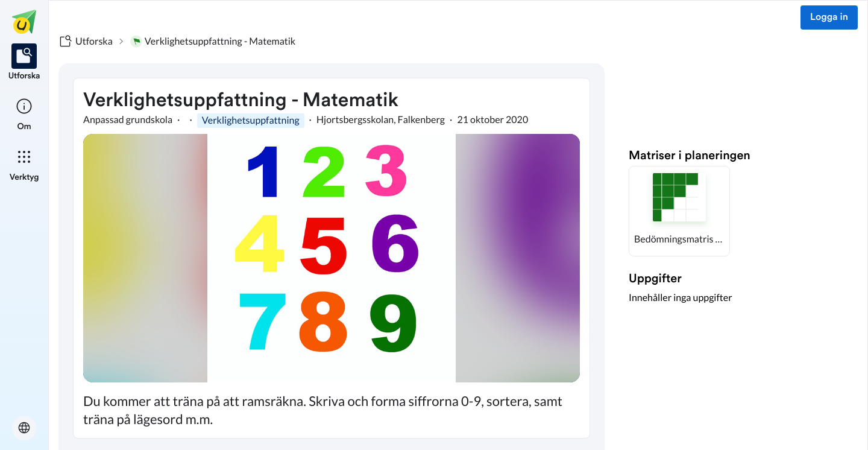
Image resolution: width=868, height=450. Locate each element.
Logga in (829, 17)
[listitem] (24, 63)
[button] (679, 211)
